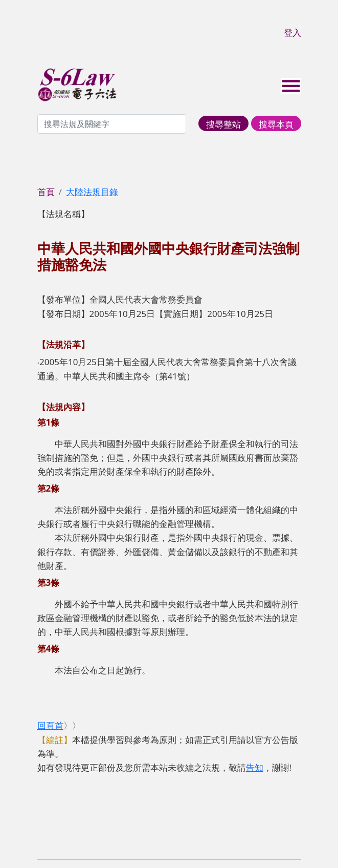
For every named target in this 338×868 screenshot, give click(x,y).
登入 (292, 33)
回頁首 (50, 725)
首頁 (46, 192)
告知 (255, 767)
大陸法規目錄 (92, 192)
